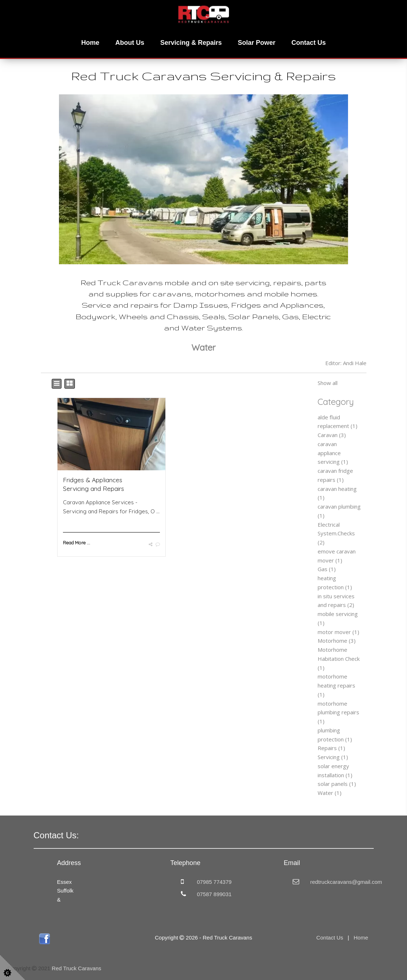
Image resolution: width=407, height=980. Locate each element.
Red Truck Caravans (77, 968)
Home (90, 43)
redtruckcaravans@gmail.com (346, 882)
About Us (130, 43)
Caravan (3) (332, 435)
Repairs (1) (331, 748)
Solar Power (257, 43)
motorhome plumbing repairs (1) (338, 712)
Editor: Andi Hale (346, 363)
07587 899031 (214, 894)
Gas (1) (327, 569)
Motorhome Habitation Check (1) (339, 659)
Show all (328, 383)
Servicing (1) (333, 757)
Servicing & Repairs (191, 43)
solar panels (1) (337, 784)
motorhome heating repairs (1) (336, 685)
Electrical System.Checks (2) (336, 534)
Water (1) (330, 793)
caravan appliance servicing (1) (333, 453)
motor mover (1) (338, 632)
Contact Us (308, 43)
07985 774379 (214, 882)
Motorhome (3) (337, 641)
